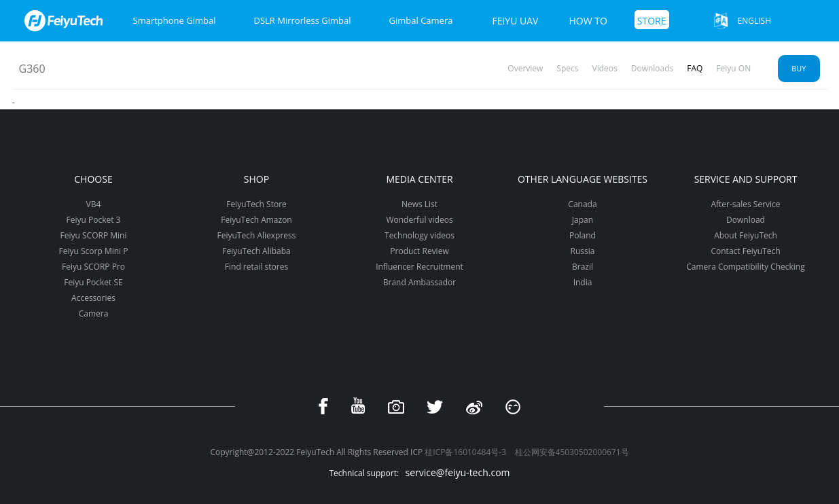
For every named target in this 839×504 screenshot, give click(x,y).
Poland (583, 235)
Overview (525, 68)
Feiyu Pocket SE (93, 282)
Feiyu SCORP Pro (93, 267)
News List (419, 204)
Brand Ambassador (419, 282)
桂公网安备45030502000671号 (572, 452)
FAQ (695, 68)
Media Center (419, 179)
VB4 (94, 204)
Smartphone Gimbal (175, 20)
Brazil (583, 267)
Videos (605, 68)
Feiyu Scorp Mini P (94, 251)
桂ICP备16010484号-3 (465, 452)
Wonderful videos (419, 220)
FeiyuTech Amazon (256, 220)
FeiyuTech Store (256, 204)
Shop (256, 179)
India (583, 282)
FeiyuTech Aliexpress (257, 235)
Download (746, 220)
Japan (583, 220)
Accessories (93, 298)
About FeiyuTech (746, 235)
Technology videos (419, 235)
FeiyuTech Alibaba (256, 251)
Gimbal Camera (421, 20)
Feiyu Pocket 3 (94, 220)
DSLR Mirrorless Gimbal (302, 20)
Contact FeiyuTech (745, 251)
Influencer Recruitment (419, 267)
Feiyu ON (733, 68)
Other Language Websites (583, 179)
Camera (94, 313)
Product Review (419, 251)
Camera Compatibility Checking (745, 267)
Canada (582, 204)
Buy (799, 68)
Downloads (653, 68)
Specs (567, 68)
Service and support (746, 179)
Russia (583, 251)
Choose (93, 179)
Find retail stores (256, 267)
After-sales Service (745, 204)
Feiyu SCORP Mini (94, 235)
